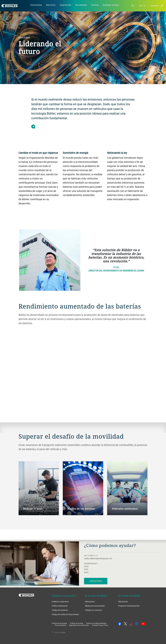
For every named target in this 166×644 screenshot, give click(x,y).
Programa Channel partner (129, 606)
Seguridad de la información (79, 625)
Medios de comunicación (95, 606)
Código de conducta (60, 610)
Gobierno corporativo (60, 602)
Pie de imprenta (60, 625)
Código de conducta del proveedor (65, 614)
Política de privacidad (59, 623)
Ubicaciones (90, 602)
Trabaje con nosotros (93, 610)
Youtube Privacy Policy (100, 625)
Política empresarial (60, 606)
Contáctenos (96, 581)
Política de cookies (77, 623)
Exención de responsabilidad (96, 623)
